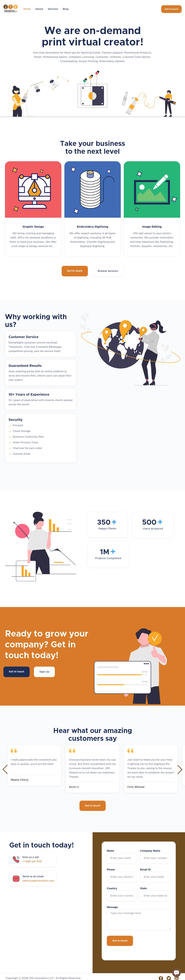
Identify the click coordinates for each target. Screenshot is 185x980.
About (39, 9)
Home (27, 9)
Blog (66, 9)
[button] (5, 769)
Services (53, 9)
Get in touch (171, 9)
